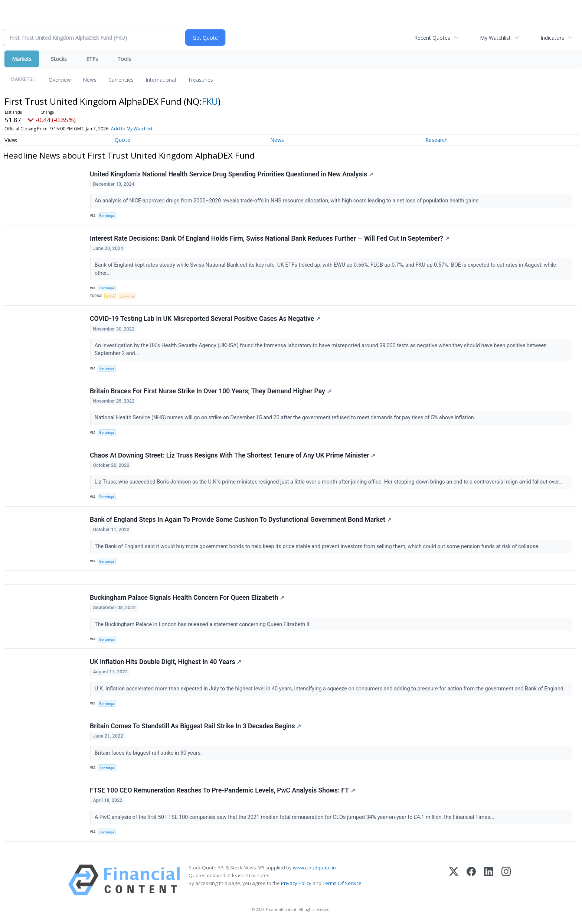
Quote (122, 140)
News (90, 80)
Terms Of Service (342, 883)
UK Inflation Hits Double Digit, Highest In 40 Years (166, 662)
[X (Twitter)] (454, 880)
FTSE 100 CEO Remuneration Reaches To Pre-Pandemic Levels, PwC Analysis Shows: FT (223, 790)
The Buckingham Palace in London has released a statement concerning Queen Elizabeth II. (203, 624)
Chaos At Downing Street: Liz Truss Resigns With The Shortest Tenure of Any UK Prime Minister (233, 455)
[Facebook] (471, 880)
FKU (210, 101)
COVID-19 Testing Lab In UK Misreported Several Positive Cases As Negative (205, 319)
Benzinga (107, 216)
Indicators (552, 38)
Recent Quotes (432, 38)
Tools (124, 59)
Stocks (59, 59)
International (161, 80)
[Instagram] (506, 880)
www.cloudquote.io (314, 868)
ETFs (92, 59)
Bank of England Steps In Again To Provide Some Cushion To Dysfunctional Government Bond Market (241, 520)
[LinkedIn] (489, 880)
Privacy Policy (296, 883)
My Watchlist (495, 38)
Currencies (121, 80)
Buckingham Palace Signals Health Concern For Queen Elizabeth (187, 598)
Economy (127, 296)
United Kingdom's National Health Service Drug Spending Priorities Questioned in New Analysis (232, 174)
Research (436, 140)
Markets (22, 59)
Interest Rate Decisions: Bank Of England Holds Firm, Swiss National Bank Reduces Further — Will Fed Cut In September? (270, 238)
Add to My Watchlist (132, 129)
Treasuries (200, 80)
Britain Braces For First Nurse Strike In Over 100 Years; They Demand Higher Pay (211, 391)
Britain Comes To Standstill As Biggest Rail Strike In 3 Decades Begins (195, 726)
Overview (60, 80)
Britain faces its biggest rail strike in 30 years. (149, 753)
